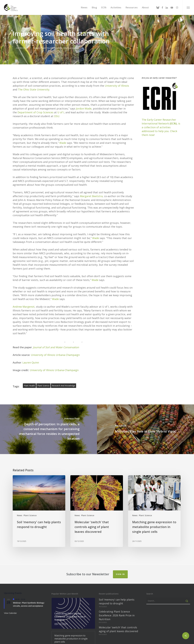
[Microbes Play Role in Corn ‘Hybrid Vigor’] (145, 401)
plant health (29, 358)
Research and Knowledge (64, 358)
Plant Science (30, 488)
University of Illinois (117, 58)
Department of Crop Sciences (35, 85)
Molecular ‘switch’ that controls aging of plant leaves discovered (118, 601)
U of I (61, 85)
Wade (63, 115)
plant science (43, 358)
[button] (188, 7)
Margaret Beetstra (91, 168)
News (20, 488)
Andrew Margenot (24, 279)
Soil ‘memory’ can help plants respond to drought (117, 574)
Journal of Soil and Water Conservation (56, 319)
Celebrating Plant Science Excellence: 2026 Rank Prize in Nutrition (117, 588)
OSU (57, 88)
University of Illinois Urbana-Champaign (55, 327)
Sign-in (120, 546)
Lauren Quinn (31, 335)
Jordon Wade (84, 81)
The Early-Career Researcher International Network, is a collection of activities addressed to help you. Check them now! (161, 99)
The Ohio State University (34, 62)
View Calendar (10, 585)
